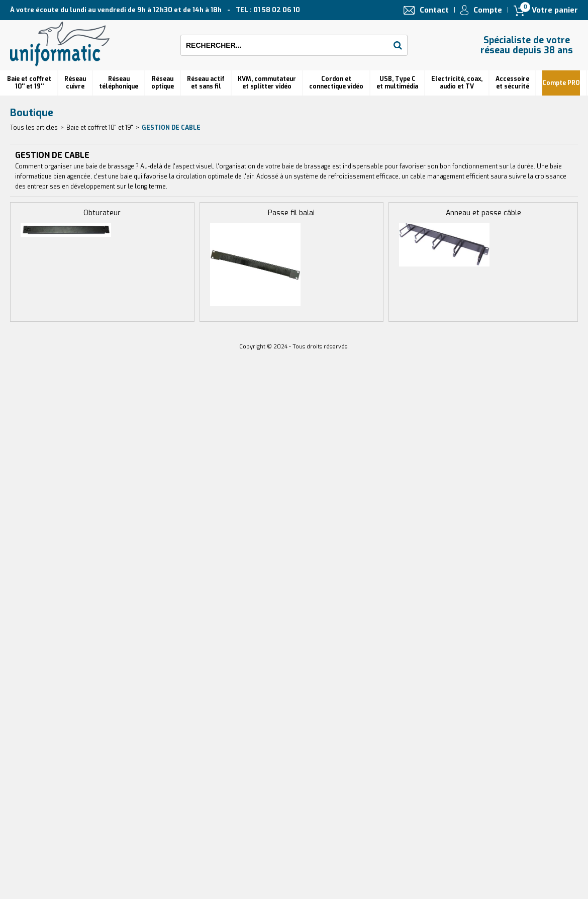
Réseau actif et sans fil (206, 83)
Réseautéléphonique (119, 83)
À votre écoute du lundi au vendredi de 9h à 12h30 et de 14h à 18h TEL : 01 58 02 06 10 (155, 10)
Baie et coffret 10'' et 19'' (29, 83)
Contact (434, 10)
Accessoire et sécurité (512, 83)
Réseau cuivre (75, 83)
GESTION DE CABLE (171, 128)
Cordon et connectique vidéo (336, 83)
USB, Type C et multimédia (397, 83)
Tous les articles (34, 128)
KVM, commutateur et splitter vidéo (267, 83)
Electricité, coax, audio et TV (457, 83)
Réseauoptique (163, 83)
